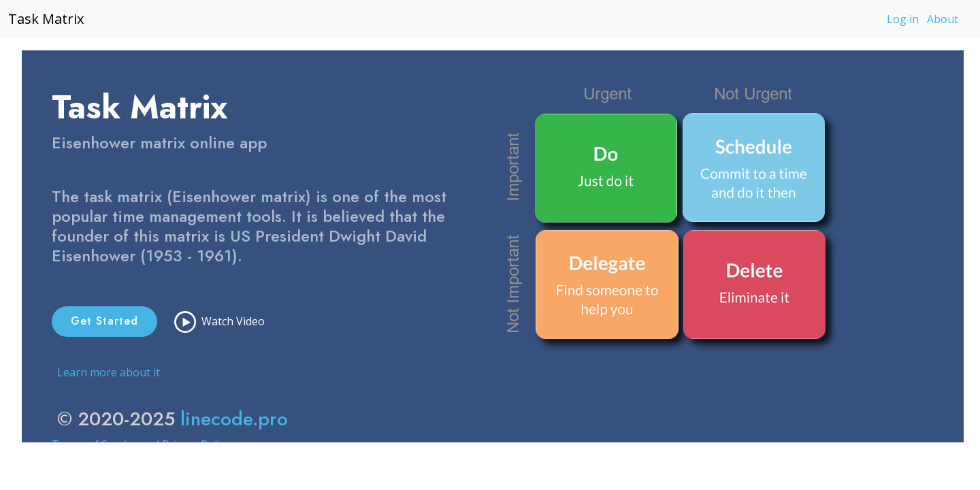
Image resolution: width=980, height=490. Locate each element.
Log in (903, 19)
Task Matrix (46, 19)
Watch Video (219, 322)
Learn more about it (109, 372)
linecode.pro (234, 419)
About (943, 19)
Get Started (104, 321)
